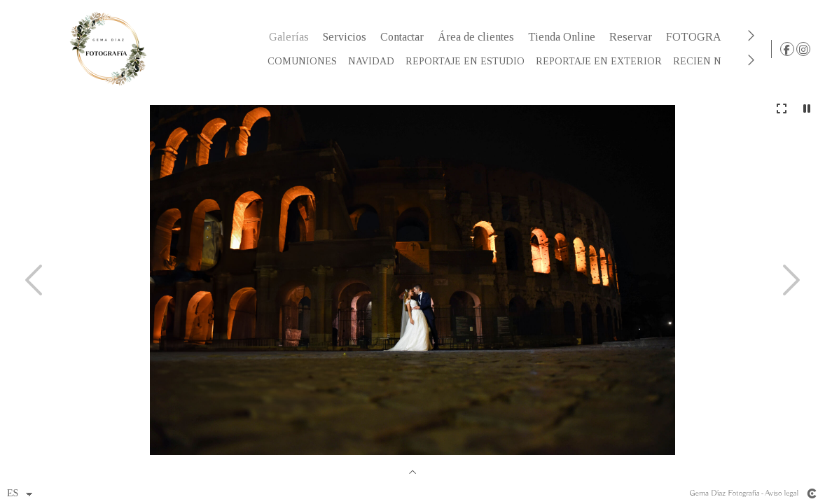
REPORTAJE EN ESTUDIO (468, 61)
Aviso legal (782, 493)
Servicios (347, 37)
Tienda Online (564, 37)
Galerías (292, 37)
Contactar (405, 37)
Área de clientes (479, 37)
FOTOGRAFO (704, 37)
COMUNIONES (305, 61)
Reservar (633, 37)
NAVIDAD (374, 61)
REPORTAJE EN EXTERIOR (602, 61)
